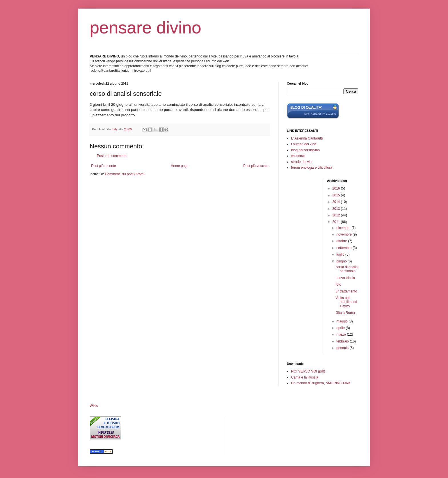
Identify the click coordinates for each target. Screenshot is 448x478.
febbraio (343, 341)
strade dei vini (302, 162)
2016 (337, 188)
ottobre (342, 241)
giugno (342, 261)
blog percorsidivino (305, 150)
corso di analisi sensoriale (347, 269)
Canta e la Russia (305, 377)
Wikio (94, 406)
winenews (299, 156)
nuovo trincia (345, 278)
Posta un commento (112, 156)
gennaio (343, 348)
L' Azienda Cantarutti (307, 138)
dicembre (344, 228)
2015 (337, 195)
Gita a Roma (345, 313)
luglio (341, 254)
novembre (344, 234)
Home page (180, 166)
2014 (337, 202)
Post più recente (104, 166)
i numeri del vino (304, 144)
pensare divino (145, 28)
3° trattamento (346, 291)
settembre (344, 248)
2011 (337, 222)
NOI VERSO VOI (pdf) (308, 371)
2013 (337, 209)
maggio (342, 321)
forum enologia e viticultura (312, 168)
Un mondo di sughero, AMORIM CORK (321, 383)
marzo (342, 334)
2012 (337, 215)
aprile (341, 328)
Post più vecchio (256, 166)
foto (338, 284)
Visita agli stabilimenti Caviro (346, 302)
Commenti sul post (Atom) (125, 174)
